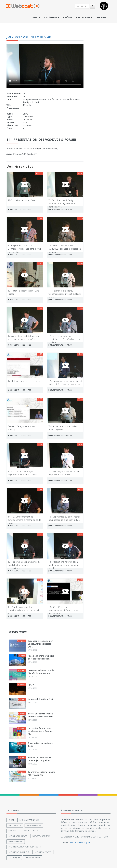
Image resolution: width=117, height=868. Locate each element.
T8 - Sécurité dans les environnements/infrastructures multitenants (63, 609)
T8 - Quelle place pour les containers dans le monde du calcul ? (25, 609)
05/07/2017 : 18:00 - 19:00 (19, 435)
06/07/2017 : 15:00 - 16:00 (60, 571)
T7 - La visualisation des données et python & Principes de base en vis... (65, 383)
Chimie (11, 820)
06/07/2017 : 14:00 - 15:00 (19, 571)
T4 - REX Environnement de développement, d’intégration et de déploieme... (24, 518)
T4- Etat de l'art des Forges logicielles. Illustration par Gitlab (23, 473)
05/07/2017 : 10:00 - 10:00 (60, 209)
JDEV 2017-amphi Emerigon (29, 37)
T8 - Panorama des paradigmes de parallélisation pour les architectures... (24, 563)
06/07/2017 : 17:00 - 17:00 (60, 616)
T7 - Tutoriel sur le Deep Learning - (24, 381)
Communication (33, 858)
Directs (36, 17)
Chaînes (68, 17)
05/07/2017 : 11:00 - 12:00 (60, 255)
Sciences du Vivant (43, 852)
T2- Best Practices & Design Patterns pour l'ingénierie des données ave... (62, 202)
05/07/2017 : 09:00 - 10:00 (19, 209)
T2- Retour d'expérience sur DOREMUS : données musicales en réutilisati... (65, 247)
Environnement (16, 841)
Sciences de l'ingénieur (19, 852)
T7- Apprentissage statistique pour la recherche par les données (24, 337)
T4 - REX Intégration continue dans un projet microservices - (64, 473)
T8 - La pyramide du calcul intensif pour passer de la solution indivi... (64, 518)
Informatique (15, 825)
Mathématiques (34, 825)
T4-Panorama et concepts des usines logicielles (63, 428)
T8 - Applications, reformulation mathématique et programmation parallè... (64, 563)
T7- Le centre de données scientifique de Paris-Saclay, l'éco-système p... (64, 337)
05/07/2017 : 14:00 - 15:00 (19, 345)
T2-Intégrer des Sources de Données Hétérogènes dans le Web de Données (24, 247)
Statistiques (14, 858)
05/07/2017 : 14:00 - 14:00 (60, 300)
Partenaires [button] (84, 17)
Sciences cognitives (41, 836)
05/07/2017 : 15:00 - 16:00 (60, 345)
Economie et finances (29, 820)
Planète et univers (30, 831)
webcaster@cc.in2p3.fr (80, 842)
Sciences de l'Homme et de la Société (25, 847)
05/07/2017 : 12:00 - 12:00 (19, 300)
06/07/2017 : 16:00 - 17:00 (19, 616)
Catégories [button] (52, 17)
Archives (101, 17)
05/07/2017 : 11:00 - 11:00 (19, 255)
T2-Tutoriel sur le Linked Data (22, 200)
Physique (13, 831)
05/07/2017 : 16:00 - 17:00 (19, 390)
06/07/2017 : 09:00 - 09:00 (60, 435)
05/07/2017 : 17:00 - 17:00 (60, 390)
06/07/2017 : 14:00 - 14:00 (60, 526)
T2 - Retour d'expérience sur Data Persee (24, 292)
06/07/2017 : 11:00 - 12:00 (19, 526)
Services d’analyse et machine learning (22, 428)
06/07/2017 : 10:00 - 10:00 (19, 480)
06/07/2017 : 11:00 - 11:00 (60, 480)
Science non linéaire (18, 836)
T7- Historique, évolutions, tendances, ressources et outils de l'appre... (65, 292)
